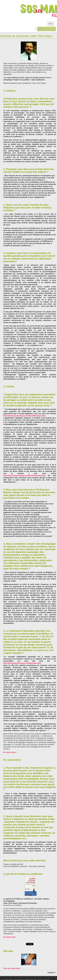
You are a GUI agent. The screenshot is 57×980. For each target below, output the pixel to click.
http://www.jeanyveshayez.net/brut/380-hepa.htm (24, 416)
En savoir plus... (10, 752)
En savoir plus (9, 937)
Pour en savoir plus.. (12, 968)
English (52, 972)
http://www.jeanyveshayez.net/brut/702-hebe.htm (24, 475)
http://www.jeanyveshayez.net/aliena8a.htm (22, 663)
